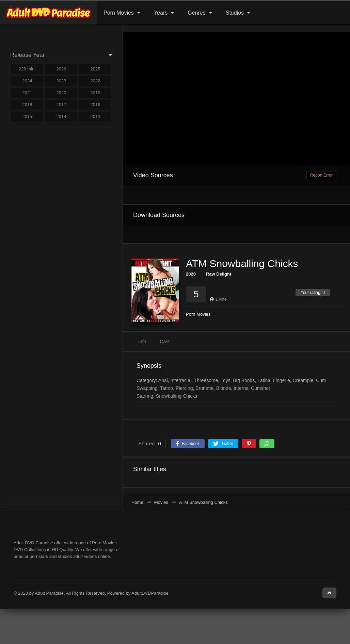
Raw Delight (219, 274)
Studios (235, 13)
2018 (27, 105)
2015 (27, 117)
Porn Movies (119, 13)
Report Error (321, 175)
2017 (61, 105)
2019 (96, 93)
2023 (61, 81)
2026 (61, 69)
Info (142, 342)
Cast (165, 342)
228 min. (27, 69)
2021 (27, 93)
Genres (196, 13)
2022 (96, 81)
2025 (96, 69)
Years (161, 13)
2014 (61, 117)
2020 (191, 274)
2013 (96, 117)
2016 (96, 105)
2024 (27, 81)
